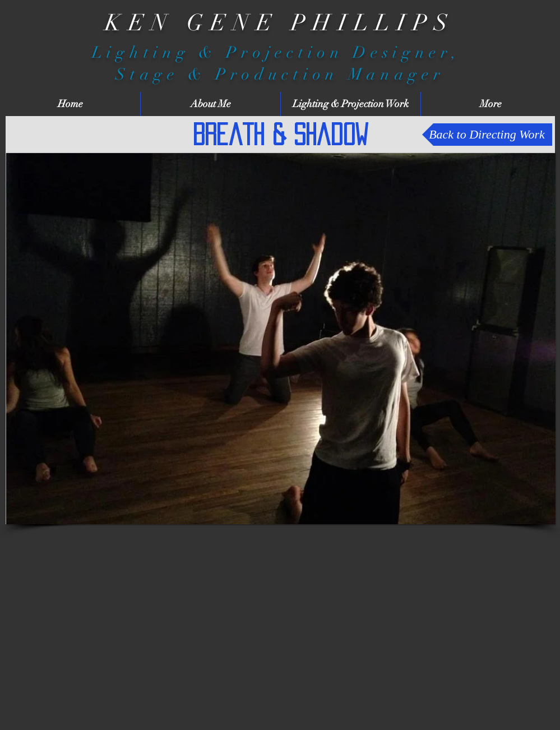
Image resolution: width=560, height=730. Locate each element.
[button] (281, 339)
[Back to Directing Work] (487, 135)
